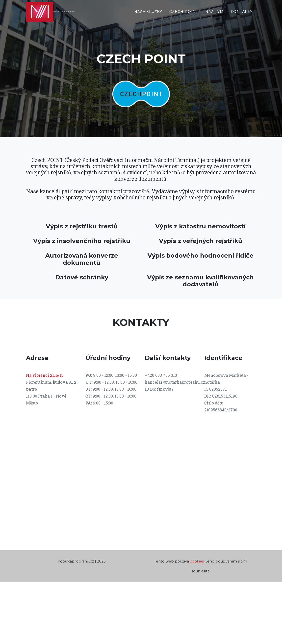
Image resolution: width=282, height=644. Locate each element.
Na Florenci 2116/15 (45, 375)
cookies (197, 561)
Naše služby (148, 16)
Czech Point (184, 16)
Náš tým (214, 16)
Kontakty (242, 16)
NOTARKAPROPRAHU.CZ (86, 16)
